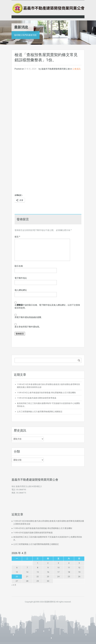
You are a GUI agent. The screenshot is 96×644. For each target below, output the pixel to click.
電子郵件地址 (21, 278)
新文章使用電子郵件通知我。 (28, 327)
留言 (17, 237)
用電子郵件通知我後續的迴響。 (29, 317)
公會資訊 (76, 69)
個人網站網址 (21, 290)
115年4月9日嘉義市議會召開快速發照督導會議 (37, 398)
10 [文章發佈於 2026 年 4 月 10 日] (58, 568)
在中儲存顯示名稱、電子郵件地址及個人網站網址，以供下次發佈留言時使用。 (47, 306)
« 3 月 (14, 585)
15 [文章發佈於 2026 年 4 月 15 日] (38, 572)
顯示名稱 (19, 266)
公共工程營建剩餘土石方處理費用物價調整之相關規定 (40, 412)
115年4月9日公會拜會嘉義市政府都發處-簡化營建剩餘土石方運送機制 (46, 393)
